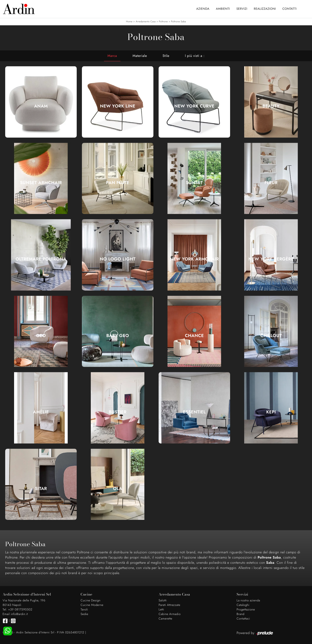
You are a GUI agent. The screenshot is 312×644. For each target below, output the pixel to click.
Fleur (271, 183)
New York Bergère (271, 259)
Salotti (163, 601)
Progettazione (246, 610)
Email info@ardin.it (15, 614)
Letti (161, 610)
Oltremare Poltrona (41, 259)
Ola (118, 489)
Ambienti (223, 9)
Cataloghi (243, 605)
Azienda (203, 9)
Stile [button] (166, 56)
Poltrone (163, 22)
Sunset (194, 183)
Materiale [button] (140, 56)
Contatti (289, 9)
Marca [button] (112, 56)
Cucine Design (91, 601)
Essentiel (194, 412)
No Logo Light (118, 259)
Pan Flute (118, 183)
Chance (194, 336)
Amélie (41, 412)
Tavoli (84, 610)
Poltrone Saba (178, 22)
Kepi (271, 412)
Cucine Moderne (92, 605)
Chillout (271, 336)
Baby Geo (118, 336)
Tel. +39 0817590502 (17, 610)
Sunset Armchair (41, 183)
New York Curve (194, 106)
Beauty (271, 106)
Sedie (84, 614)
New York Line (118, 106)
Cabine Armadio (170, 614)
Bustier (118, 412)
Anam (41, 106)
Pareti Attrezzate (169, 605)
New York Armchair (194, 259)
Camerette (165, 619)
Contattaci (243, 619)
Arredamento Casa (146, 22)
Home (129, 22)
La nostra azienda (248, 601)
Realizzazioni (265, 9)
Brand (240, 614)
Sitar (41, 489)
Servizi (242, 9)
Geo (41, 336)
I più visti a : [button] (195, 56)
